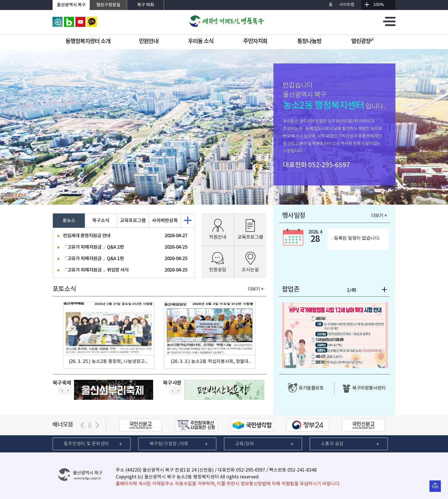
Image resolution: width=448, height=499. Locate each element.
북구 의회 (146, 5)
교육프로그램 (133, 221)
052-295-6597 (329, 165)
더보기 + (256, 289)
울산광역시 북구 (71, 5)
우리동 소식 (201, 41)
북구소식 (101, 221)
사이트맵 (347, 5)
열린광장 (363, 41)
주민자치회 (255, 41)
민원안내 (149, 41)
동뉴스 (69, 221)
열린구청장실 (108, 5)
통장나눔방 (309, 41)
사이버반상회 (165, 221)
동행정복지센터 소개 (88, 41)
